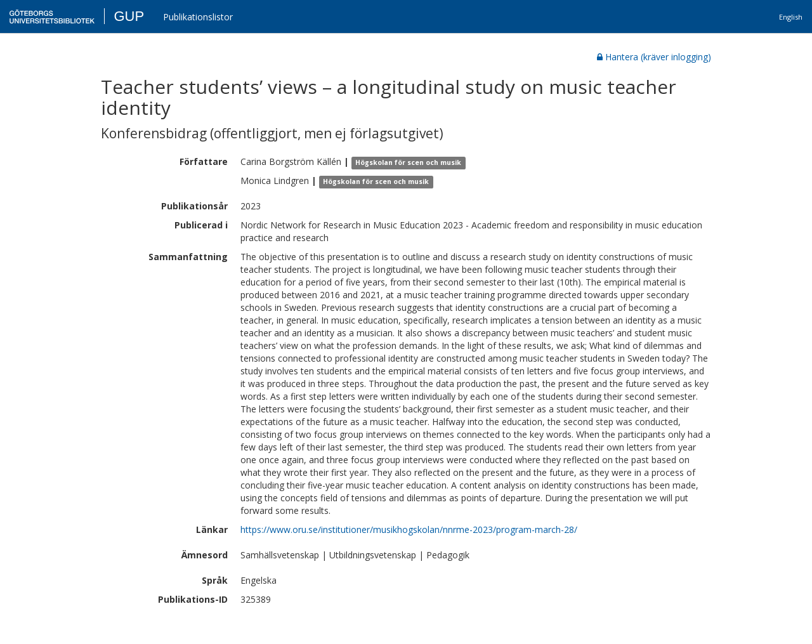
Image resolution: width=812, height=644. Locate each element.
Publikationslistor (198, 17)
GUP (129, 16)
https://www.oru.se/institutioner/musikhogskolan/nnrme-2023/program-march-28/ (409, 529)
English (791, 17)
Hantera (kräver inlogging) (654, 57)
